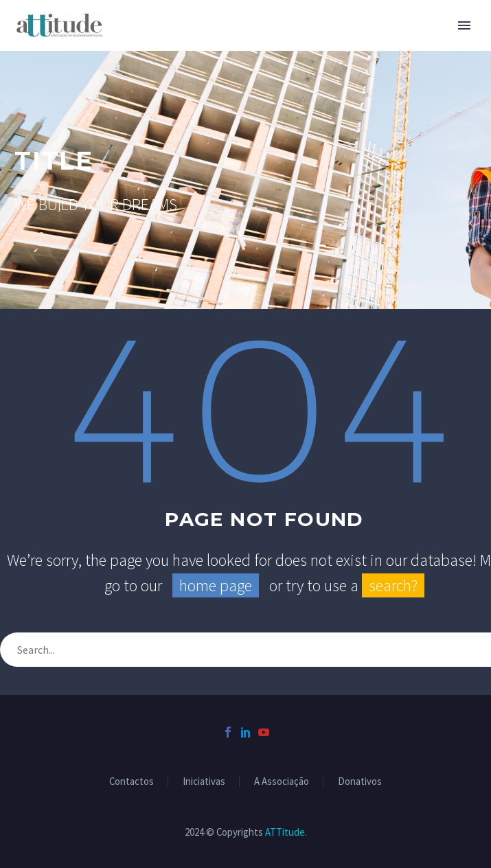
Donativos (360, 782)
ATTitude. (286, 832)
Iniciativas (204, 782)
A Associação (282, 782)
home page (216, 585)
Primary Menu (464, 25)
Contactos (132, 782)
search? (393, 585)
